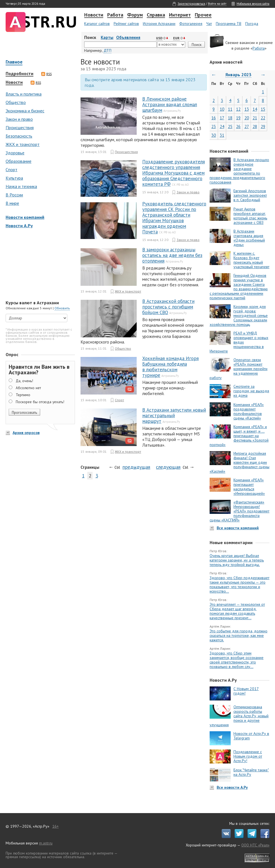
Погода (252, 24)
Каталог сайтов (97, 24)
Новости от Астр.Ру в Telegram (251, 736)
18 (230, 118)
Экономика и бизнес (25, 111)
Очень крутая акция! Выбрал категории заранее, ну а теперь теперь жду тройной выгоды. (237, 560)
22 (263, 118)
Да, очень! (24, 381)
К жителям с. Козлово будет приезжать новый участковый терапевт (251, 260)
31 (222, 135)
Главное (14, 62)
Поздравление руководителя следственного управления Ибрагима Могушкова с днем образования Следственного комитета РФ (174, 173)
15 (263, 109)
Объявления (128, 37)
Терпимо (23, 395)
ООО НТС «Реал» (255, 845)
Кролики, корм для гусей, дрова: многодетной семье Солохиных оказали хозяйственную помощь (239, 315)
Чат (209, 24)
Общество (16, 102)
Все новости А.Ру (232, 787)
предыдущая (136, 467)
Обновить (62, 308)
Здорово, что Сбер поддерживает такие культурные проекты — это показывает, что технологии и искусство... (240, 584)
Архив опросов (26, 433)
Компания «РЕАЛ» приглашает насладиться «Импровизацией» (249, 487)
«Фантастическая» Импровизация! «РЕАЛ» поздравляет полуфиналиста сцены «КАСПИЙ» (240, 511)
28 (255, 127)
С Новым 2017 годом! (246, 691)
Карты (107, 37)
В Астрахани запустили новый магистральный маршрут (174, 416)
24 (222, 127)
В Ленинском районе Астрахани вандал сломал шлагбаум (170, 105)
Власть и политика (24, 94)
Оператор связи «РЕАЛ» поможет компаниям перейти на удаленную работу (239, 369)
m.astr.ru (46, 843)
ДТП (107, 50)
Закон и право (19, 119)
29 (263, 127)
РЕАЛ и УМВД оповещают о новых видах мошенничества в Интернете (239, 342)
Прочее (203, 15)
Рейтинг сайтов (126, 24)
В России (14, 195)
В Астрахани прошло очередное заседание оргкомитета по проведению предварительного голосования (239, 171)
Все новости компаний (238, 528)
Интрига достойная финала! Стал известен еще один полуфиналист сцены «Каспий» (240, 462)
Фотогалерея (191, 24)
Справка (156, 15)
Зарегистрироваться (191, 4)
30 (214, 135)
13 (247, 109)
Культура (14, 178)
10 (222, 109)
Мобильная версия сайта (253, 4)
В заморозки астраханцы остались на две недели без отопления (172, 255)
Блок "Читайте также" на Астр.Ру (251, 772)
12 (238, 109)
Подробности (20, 74)
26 (238, 127)
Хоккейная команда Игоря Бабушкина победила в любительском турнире (170, 367)
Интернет (180, 15)
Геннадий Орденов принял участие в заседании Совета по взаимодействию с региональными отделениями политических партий (239, 287)
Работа (115, 15)
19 (238, 118)
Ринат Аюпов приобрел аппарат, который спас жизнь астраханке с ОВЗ (250, 216)
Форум (135, 15)
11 (230, 109)
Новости (94, 15)
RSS (46, 74)
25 (230, 127)
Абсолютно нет (28, 388)
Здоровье (15, 153)
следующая (168, 467)
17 (222, 118)
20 (247, 118)
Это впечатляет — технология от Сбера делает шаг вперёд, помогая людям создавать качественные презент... (237, 611)
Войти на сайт (217, 4)
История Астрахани (159, 24)
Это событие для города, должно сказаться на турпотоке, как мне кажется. (239, 635)
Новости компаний (25, 217)
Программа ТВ (229, 24)
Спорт (12, 170)
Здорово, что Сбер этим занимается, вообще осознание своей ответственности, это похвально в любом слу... (237, 660)
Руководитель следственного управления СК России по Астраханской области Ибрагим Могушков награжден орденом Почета (174, 218)
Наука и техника (21, 186)
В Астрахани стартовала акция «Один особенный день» (249, 238)
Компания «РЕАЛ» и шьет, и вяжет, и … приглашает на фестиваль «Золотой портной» (239, 436)
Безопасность (19, 136)
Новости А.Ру (19, 226)
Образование (19, 161)
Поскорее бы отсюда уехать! (40, 402)
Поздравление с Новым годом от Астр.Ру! (248, 756)
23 (214, 127)
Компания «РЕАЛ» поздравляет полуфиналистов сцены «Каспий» (249, 411)
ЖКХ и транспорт (23, 144)
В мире (12, 203)
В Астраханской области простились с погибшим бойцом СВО (168, 307)
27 (247, 127)
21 (255, 118)
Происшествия (20, 127)
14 (255, 109)
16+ (55, 826)
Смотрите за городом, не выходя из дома (251, 391)
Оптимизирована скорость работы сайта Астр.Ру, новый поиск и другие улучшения (239, 716)
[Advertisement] (39, 265)
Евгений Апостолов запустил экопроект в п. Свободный (250, 195)
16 (214, 118)
